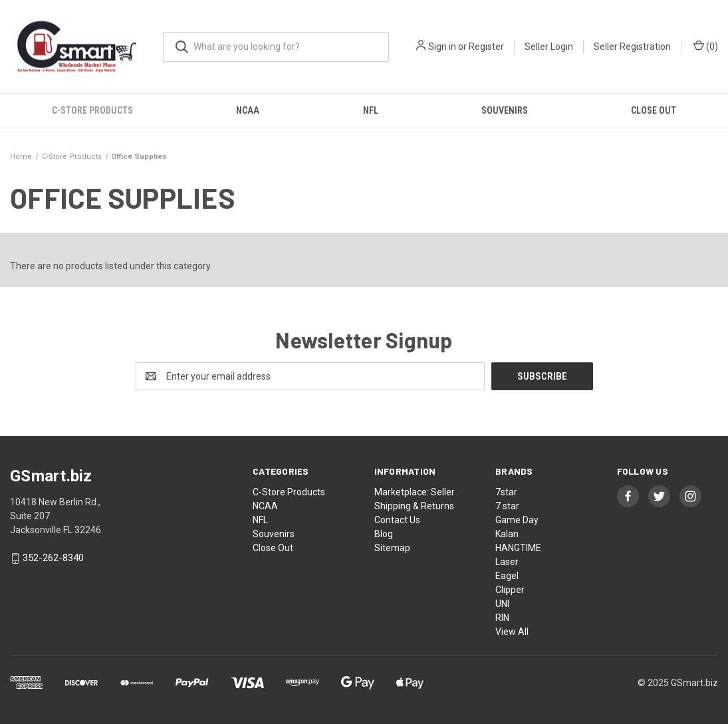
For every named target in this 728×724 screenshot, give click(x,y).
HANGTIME (518, 548)
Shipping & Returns (414, 506)
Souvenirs (505, 110)
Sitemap (392, 548)
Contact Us (397, 520)
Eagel (507, 576)
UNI (502, 604)
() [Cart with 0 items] (706, 46)
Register (486, 47)
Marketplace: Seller (415, 492)
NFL (371, 110)
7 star (507, 506)
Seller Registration (632, 47)
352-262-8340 (53, 558)
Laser (507, 562)
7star (506, 492)
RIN (502, 618)
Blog (384, 534)
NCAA (248, 110)
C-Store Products (92, 110)
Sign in (442, 47)
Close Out (273, 548)
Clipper (510, 590)
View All (512, 632)
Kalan (507, 534)
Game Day (517, 520)
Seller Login (549, 47)
